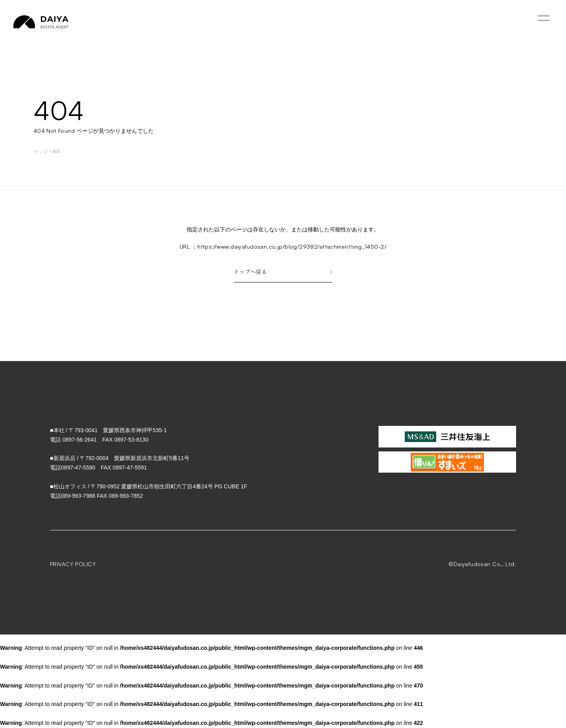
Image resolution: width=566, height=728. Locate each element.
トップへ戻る (283, 271)
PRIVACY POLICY (73, 564)
